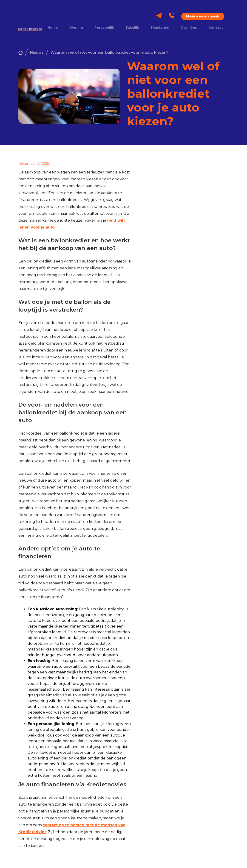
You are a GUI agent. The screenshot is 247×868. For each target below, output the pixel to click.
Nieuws (37, 52)
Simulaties (160, 28)
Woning (76, 28)
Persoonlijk (104, 28)
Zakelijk (132, 28)
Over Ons (189, 28)
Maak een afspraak (203, 16)
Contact (216, 28)
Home (53, 28)
